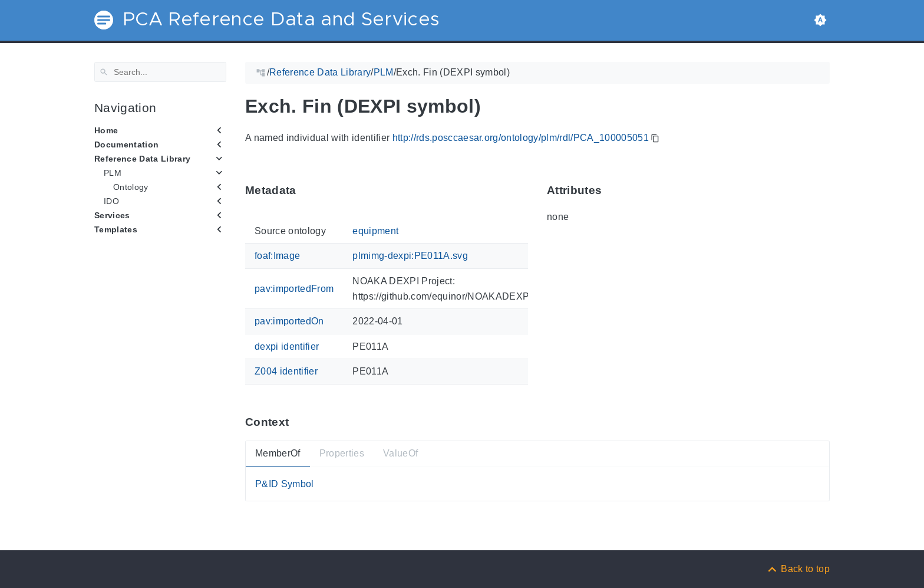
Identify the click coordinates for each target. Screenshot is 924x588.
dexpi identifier (287, 346)
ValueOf (400, 453)
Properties (342, 453)
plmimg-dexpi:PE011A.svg (410, 256)
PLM (113, 173)
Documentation (126, 144)
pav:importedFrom (294, 289)
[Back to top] (798, 569)
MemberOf (278, 453)
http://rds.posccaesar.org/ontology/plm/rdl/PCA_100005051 (521, 138)
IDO (111, 201)
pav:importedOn (289, 321)
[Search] (160, 72)
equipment (375, 231)
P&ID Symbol (285, 483)
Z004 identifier (286, 371)
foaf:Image (277, 256)
